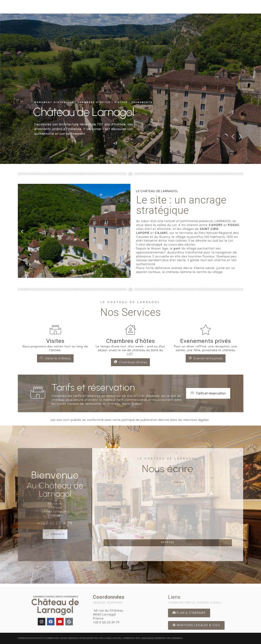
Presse (194, 6)
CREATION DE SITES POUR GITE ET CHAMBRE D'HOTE (39, 638)
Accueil (74, 6)
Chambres (123, 6)
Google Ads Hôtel (114, 638)
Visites (106, 6)
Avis (182, 6)
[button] (22, 232)
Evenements (166, 6)
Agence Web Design (69, 638)
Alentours (144, 6)
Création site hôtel (132, 638)
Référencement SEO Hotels (92, 638)
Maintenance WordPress (153, 638)
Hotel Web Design (174, 638)
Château (91, 6)
